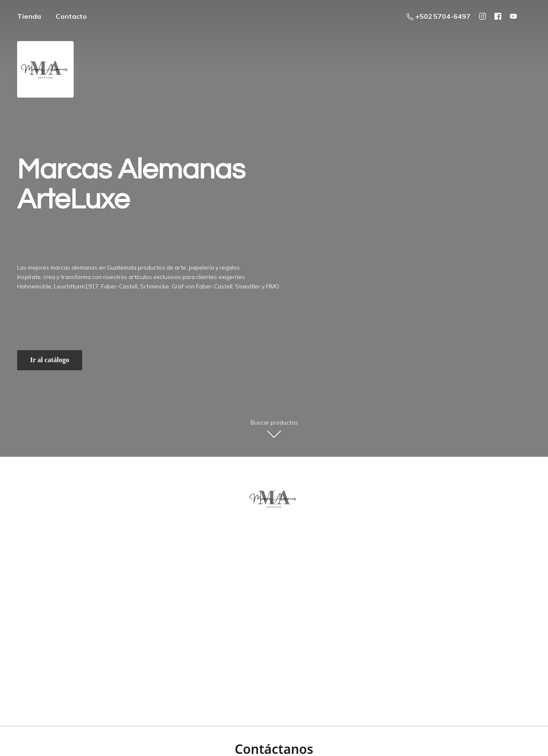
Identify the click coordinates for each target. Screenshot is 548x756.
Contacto (71, 16)
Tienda (29, 16)
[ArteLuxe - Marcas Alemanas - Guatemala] (274, 499)
